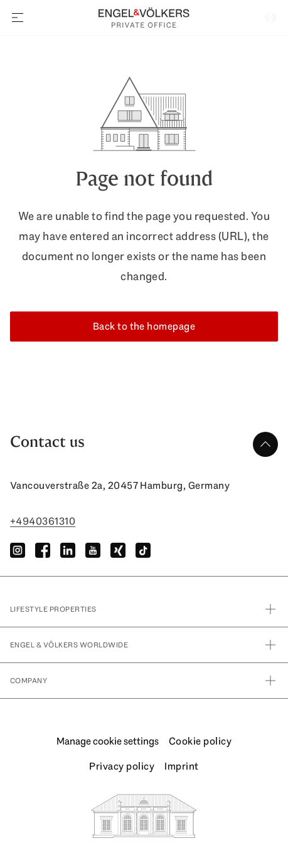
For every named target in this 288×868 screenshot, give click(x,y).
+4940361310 (43, 521)
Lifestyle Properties (144, 609)
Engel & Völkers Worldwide (144, 645)
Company (144, 681)
